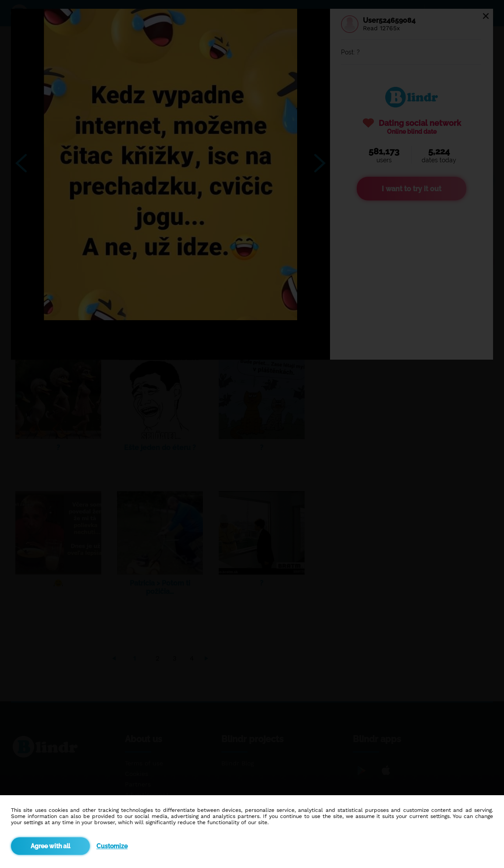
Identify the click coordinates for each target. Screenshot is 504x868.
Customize (112, 846)
